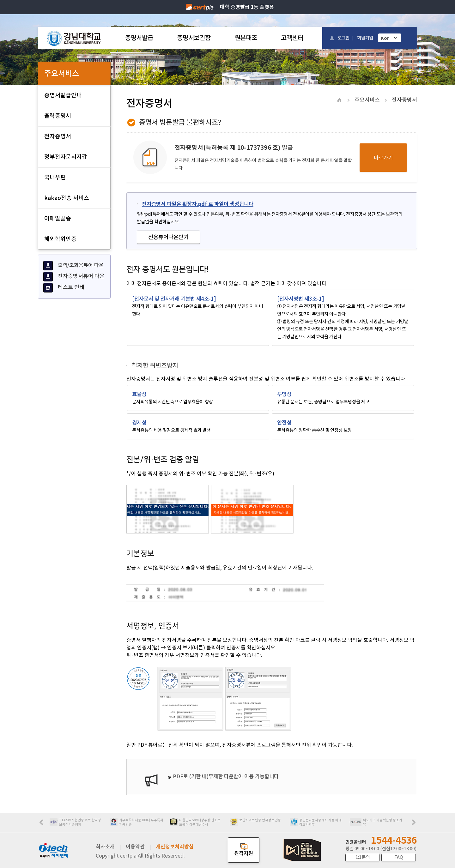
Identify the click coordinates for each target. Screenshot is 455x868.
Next (415, 824)
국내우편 (55, 177)
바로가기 (383, 158)
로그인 (343, 38)
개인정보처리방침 (175, 847)
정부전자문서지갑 (66, 157)
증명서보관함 (194, 38)
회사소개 (105, 847)
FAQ (399, 857)
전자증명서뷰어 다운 (74, 277)
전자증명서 (58, 136)
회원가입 (365, 38)
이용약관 (135, 847)
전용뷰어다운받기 (168, 237)
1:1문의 (363, 857)
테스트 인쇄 (64, 288)
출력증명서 (58, 116)
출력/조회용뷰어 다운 (73, 266)
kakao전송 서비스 (67, 198)
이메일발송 (58, 218)
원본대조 (246, 38)
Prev (45, 824)
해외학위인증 (60, 239)
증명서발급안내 (63, 95)
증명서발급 (139, 38)
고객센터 (292, 38)
